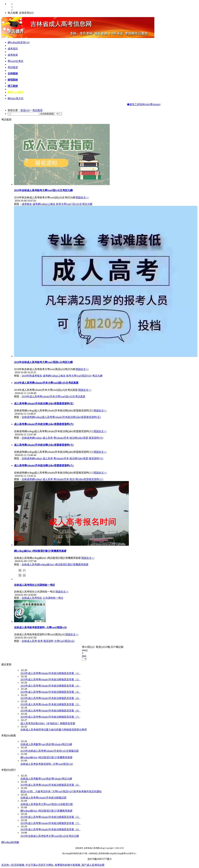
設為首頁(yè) (26, 13)
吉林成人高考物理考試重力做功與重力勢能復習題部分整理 (54, 730)
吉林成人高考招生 (32, 598)
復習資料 (48, 641)
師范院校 (13, 80)
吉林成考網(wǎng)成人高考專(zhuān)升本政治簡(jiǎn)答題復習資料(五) (61, 417)
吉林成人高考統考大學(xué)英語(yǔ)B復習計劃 (47, 804)
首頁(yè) (25, 110)
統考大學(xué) (64, 204)
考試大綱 (97, 376)
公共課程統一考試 (53, 598)
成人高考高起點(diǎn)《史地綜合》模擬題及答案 (48, 723)
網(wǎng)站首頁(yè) (19, 42)
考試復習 (13, 67)
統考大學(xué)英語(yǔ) (79, 376)
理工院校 (13, 86)
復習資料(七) (96, 458)
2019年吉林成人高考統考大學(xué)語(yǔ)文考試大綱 (43, 190)
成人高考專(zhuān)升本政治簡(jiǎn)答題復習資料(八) (44, 465)
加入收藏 (13, 13)
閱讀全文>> (82, 197)
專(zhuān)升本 (61, 438)
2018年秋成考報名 (32, 376)
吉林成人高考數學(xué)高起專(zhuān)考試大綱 (46, 744)
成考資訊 (13, 49)
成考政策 (13, 55)
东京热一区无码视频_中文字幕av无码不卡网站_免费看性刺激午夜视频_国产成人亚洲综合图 (53, 865)
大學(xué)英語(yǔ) (64, 641)
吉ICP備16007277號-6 (99, 859)
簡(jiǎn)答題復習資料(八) (89, 479)
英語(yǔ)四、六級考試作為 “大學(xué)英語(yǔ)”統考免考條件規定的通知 (61, 791)
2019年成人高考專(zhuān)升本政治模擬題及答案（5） (50, 704)
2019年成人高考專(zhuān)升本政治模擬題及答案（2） (50, 679)
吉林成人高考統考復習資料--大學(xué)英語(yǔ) (40, 627)
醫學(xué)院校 (16, 92)
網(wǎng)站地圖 (10, 842)
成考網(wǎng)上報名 (44, 204)
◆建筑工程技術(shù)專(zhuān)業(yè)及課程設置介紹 (157, 104)
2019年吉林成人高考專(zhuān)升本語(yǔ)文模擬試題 (50, 751)
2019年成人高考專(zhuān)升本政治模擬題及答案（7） (50, 717)
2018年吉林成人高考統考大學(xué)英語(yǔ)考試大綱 (43, 362)
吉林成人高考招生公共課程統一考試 (34, 585)
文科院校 (13, 74)
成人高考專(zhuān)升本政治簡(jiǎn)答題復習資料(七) (44, 445)
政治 (72, 479)
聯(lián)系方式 (16, 98)
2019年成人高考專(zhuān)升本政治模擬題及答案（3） (50, 686)
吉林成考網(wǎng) (32, 438)
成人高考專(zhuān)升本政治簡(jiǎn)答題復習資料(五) (44, 403)
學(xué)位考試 (15, 61)
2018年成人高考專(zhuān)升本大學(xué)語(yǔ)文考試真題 (46, 383)
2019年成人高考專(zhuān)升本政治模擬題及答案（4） (50, 692)
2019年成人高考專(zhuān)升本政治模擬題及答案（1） (50, 673)
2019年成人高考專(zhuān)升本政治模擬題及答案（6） (50, 698)
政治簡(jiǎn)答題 (79, 438)
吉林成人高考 (29, 641)
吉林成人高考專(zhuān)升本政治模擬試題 (43, 798)
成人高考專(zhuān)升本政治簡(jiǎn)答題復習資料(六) (44, 424)
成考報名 (27, 204)
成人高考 (48, 438)
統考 (40, 641)
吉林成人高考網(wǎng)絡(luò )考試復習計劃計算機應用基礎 (55, 564)
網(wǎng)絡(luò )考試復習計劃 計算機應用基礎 (40, 551)
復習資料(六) (96, 438)
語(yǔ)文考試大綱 (82, 204)
